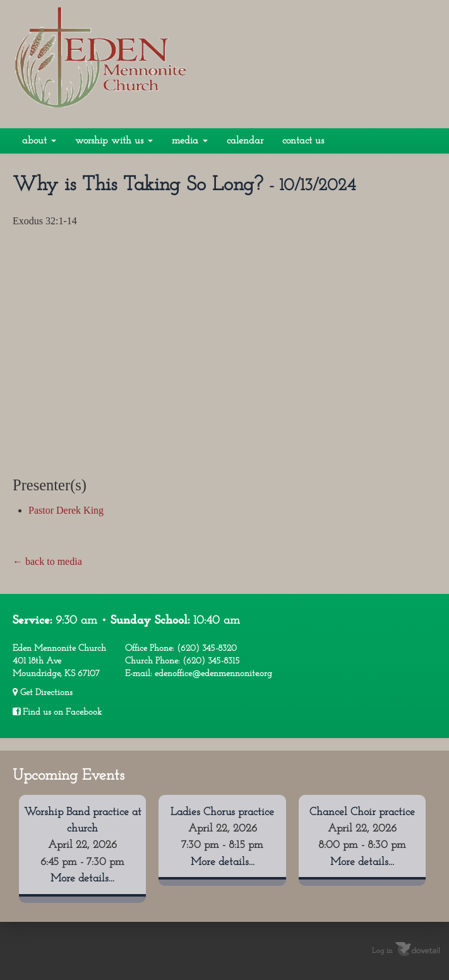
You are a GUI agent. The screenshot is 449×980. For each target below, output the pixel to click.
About (39, 141)
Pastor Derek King (66, 510)
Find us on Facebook (57, 712)
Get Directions (43, 693)
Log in (382, 950)
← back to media (47, 561)
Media (190, 141)
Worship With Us (114, 141)
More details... (82, 879)
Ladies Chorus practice (222, 812)
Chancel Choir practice (362, 812)
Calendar (245, 141)
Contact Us (303, 141)
